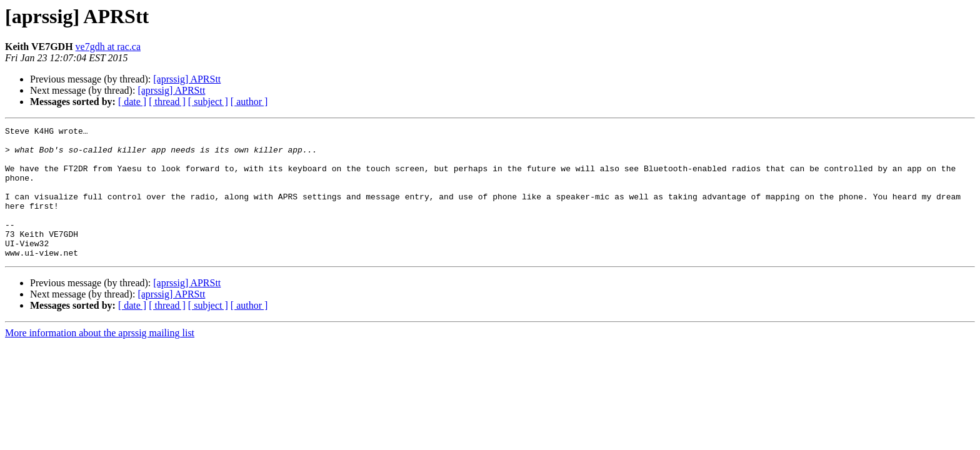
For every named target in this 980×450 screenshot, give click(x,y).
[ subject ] (208, 102)
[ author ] (249, 102)
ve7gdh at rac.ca (108, 47)
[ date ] (132, 102)
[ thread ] (167, 102)
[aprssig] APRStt (187, 79)
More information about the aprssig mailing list (100, 359)
